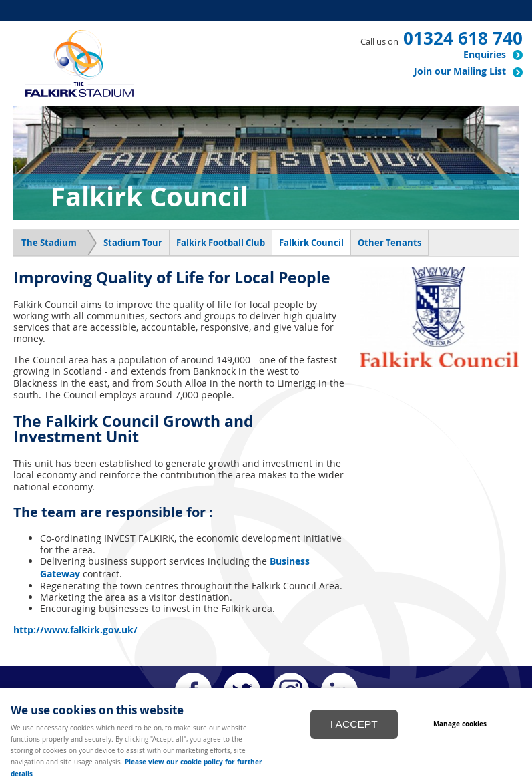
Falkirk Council (311, 243)
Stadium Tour (133, 243)
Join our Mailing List (460, 72)
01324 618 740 (463, 38)
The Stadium (49, 243)
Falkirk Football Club (221, 243)
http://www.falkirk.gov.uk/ (75, 630)
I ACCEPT (354, 724)
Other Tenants (389, 243)
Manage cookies (460, 724)
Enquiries (485, 55)
